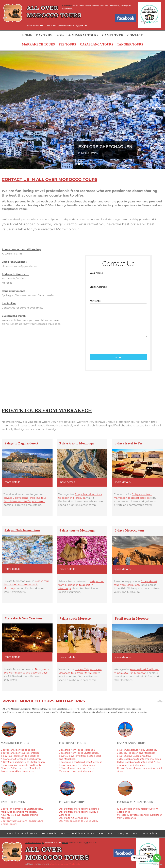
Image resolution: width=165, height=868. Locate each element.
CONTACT (135, 35)
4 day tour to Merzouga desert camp (21, 759)
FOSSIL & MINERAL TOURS (77, 35)
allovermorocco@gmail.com (75, 25)
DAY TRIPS (44, 35)
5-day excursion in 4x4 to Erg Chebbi (21, 765)
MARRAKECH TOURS (38, 44)
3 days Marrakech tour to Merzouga (20, 753)
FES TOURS (67, 44)
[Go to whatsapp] (157, 858)
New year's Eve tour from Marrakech (21, 768)
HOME (27, 35)
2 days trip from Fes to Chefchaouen (79, 753)
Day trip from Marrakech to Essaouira (79, 809)
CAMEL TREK (113, 35)
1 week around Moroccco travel (18, 771)
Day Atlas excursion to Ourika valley (79, 821)
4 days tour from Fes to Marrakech (78, 765)
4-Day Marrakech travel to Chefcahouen (23, 762)
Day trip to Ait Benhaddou (73, 818)
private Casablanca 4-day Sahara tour (138, 750)
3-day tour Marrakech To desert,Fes (20, 756)
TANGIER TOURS (130, 44)
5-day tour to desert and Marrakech (136, 753)
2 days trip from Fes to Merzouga (77, 750)
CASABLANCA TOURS (97, 44)
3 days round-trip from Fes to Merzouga (81, 762)
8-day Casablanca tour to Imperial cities (139, 759)
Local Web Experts (72, 864)
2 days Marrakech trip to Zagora (18, 750)
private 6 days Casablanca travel (135, 756)
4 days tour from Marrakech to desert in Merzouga (81, 585)
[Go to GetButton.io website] (157, 865)
